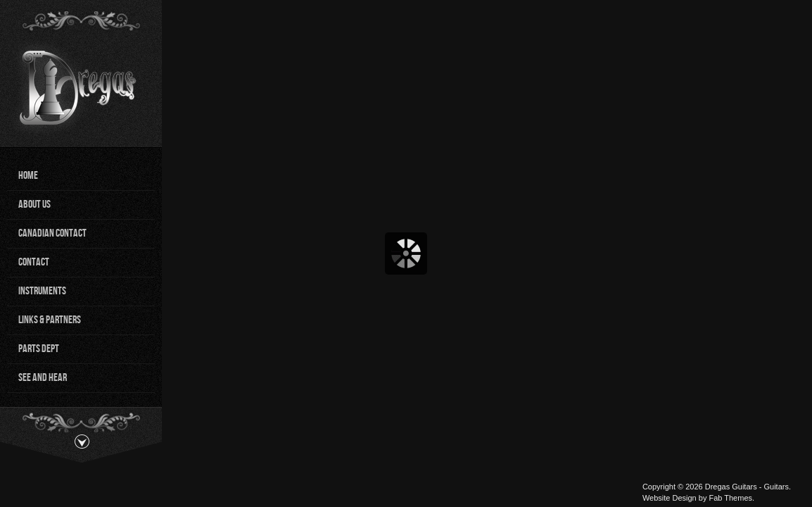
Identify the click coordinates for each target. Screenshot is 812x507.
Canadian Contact (52, 233)
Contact (34, 262)
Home (28, 176)
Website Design (670, 498)
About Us (34, 205)
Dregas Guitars (731, 487)
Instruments (42, 291)
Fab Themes (730, 498)
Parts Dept (39, 349)
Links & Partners (50, 320)
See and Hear (43, 378)
